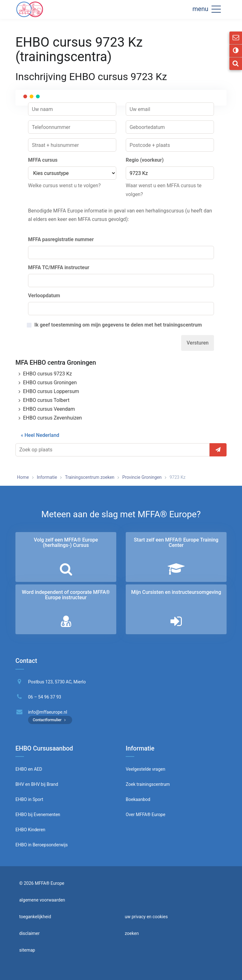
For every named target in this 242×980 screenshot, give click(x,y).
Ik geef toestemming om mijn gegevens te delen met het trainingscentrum (118, 325)
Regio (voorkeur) (145, 160)
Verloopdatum (44, 296)
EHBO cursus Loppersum (51, 391)
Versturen (198, 343)
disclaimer (29, 933)
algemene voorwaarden (42, 900)
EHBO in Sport (29, 799)
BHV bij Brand (44, 784)
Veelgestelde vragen (145, 769)
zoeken (132, 933)
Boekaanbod (138, 799)
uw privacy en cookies (146, 917)
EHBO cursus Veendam (49, 409)
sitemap (27, 950)
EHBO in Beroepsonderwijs (42, 845)
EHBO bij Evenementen (38, 815)
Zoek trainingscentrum (148, 784)
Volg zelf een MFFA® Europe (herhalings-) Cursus (66, 543)
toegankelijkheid (35, 917)
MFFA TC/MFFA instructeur (59, 267)
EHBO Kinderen (30, 830)
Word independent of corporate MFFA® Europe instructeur (66, 595)
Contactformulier (50, 720)
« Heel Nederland (40, 435)
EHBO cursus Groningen (50, 383)
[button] (216, 9)
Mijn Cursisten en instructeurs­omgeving (176, 592)
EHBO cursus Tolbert (46, 400)
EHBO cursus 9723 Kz (47, 374)
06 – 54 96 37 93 (45, 697)
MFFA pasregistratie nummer (61, 239)
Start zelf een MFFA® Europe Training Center (176, 543)
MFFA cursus (43, 160)
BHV (20, 784)
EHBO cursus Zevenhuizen (52, 418)
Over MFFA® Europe (146, 815)
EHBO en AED (29, 769)
